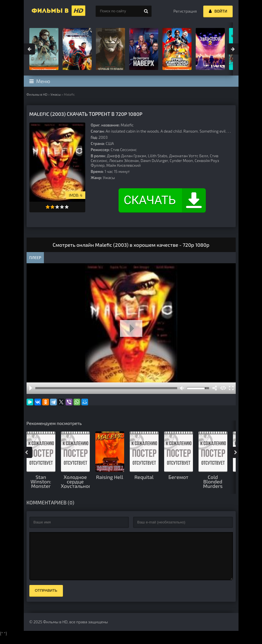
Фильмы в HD (37, 94)
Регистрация (185, 11)
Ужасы (56, 94)
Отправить (46, 599)
